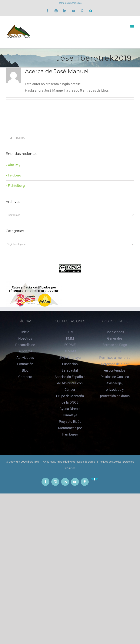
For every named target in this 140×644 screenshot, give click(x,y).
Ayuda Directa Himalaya (70, 412)
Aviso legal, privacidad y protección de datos (115, 390)
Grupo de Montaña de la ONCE (70, 399)
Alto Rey (14, 165)
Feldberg (15, 175)
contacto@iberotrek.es (70, 3)
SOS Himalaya (70, 358)
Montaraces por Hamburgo (70, 431)
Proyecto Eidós (70, 422)
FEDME (70, 332)
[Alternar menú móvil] (132, 27)
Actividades (25, 358)
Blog (25, 370)
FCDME (70, 345)
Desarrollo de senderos (25, 348)
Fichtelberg (16, 186)
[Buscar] (11, 138)
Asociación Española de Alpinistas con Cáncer (70, 383)
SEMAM (70, 351)
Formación (25, 364)
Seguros (115, 351)
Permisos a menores (115, 358)
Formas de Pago (115, 345)
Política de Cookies (115, 377)
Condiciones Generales (115, 335)
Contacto (25, 377)
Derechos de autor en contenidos (115, 367)
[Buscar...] (70, 138)
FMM (70, 338)
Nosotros (25, 338)
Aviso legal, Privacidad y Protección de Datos (69, 462)
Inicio (25, 332)
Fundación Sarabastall (70, 367)
